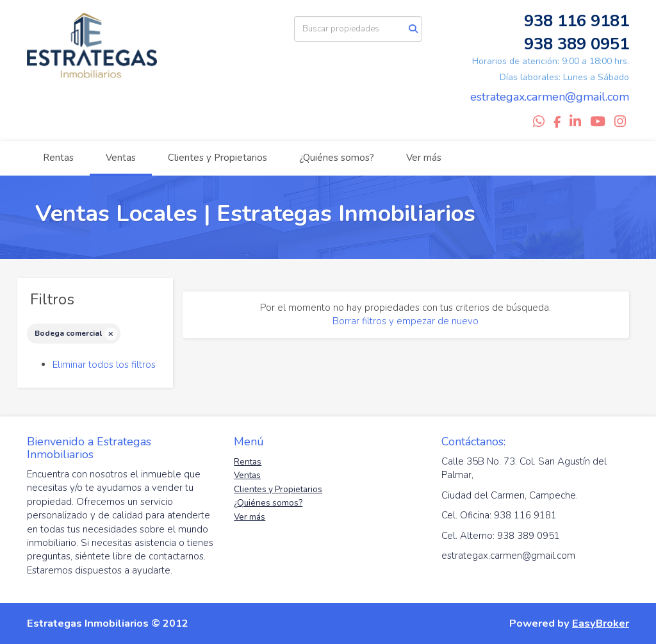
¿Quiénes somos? (337, 158)
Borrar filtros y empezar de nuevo (406, 321)
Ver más (424, 158)
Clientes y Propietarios (217, 158)
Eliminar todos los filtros (104, 365)
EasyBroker (601, 623)
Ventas (121, 158)
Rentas (58, 158)
